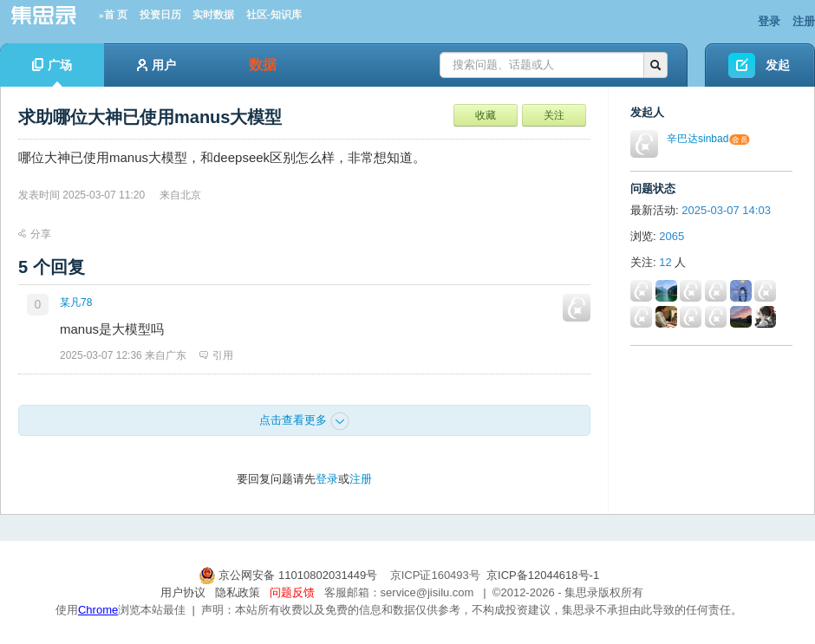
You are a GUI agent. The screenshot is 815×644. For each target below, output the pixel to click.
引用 (216, 355)
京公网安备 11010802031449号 (290, 575)
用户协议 (183, 592)
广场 (52, 72)
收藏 (486, 115)
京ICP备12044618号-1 (543, 575)
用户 (156, 65)
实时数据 (213, 15)
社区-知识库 (274, 15)
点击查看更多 (304, 421)
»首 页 (113, 15)
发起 (778, 65)
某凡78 (76, 302)
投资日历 (160, 15)
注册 (804, 21)
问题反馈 (292, 592)
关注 (554, 115)
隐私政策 (238, 592)
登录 (769, 21)
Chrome (98, 610)
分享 (35, 234)
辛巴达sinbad (698, 139)
